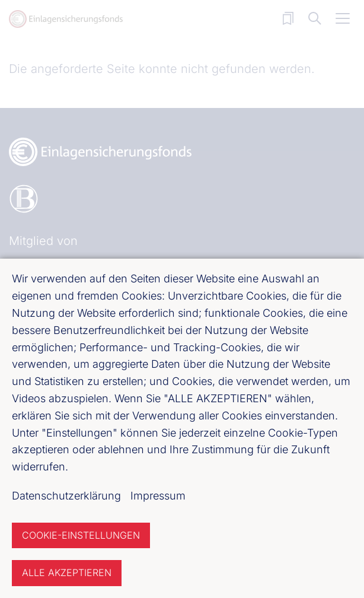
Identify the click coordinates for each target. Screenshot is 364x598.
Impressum (158, 496)
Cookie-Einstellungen (81, 535)
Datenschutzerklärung (66, 496)
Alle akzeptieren (67, 572)
